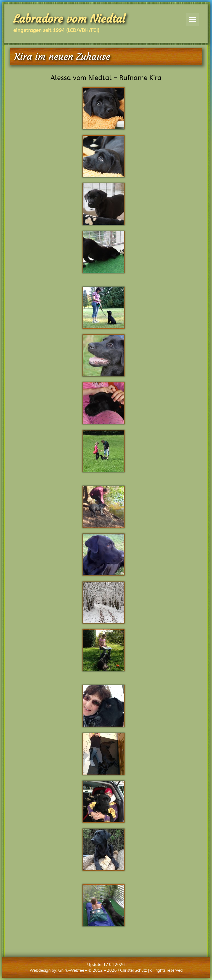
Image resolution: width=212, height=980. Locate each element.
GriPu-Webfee (71, 970)
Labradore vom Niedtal (69, 19)
